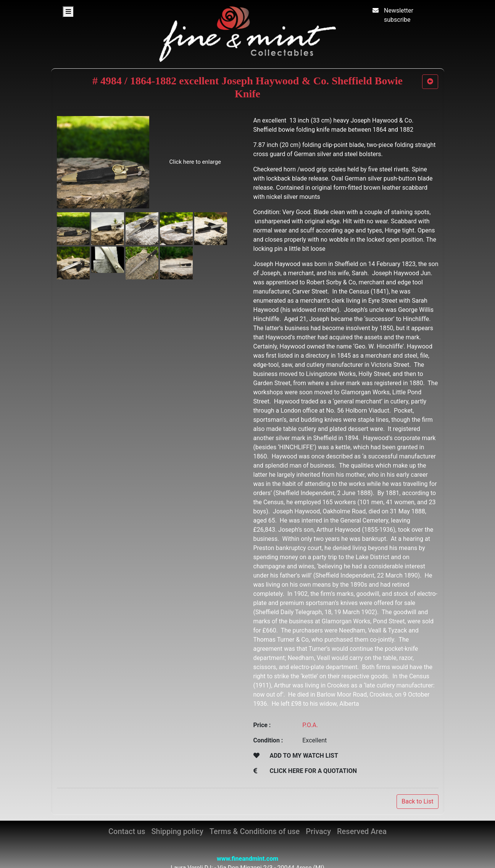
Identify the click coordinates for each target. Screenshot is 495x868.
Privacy (318, 831)
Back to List (417, 801)
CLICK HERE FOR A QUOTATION (313, 771)
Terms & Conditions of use (255, 831)
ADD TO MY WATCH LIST (304, 756)
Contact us (127, 831)
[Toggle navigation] (68, 12)
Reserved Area (362, 831)
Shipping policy (177, 831)
